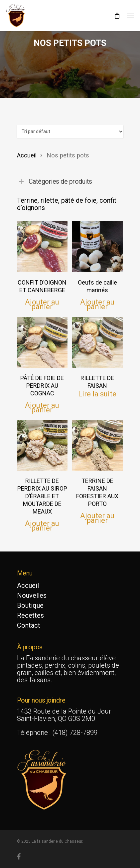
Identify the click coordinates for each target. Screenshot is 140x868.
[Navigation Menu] (130, 16)
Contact (29, 625)
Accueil (27, 155)
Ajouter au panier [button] (42, 304)
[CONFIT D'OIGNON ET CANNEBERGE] (42, 247)
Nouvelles (32, 595)
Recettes (30, 615)
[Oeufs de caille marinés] (97, 247)
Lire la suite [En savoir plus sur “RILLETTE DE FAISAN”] (97, 394)
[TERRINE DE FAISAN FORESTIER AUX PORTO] (97, 445)
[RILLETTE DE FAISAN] (97, 342)
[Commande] (70, 131)
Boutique (30, 605)
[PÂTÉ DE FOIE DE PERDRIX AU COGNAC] (42, 342)
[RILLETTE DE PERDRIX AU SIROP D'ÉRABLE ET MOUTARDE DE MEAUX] (42, 445)
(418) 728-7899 (75, 733)
